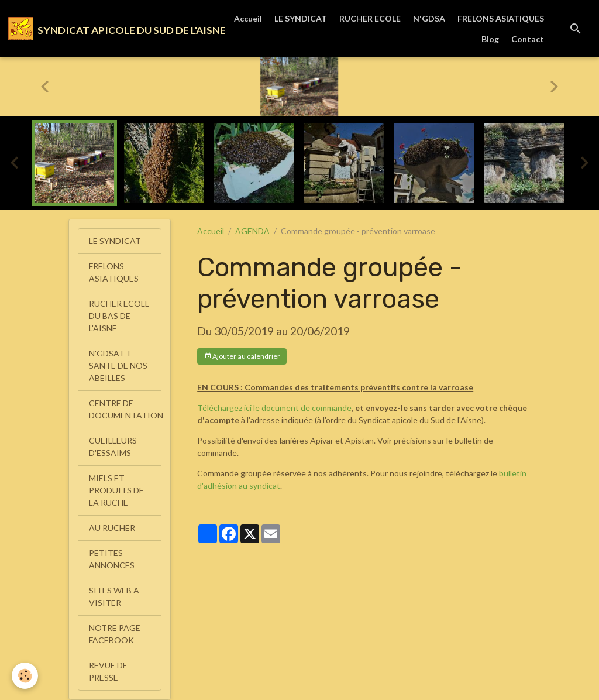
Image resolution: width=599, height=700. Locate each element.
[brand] (104, 29)
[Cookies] (25, 676)
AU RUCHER (112, 528)
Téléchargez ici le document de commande (274, 408)
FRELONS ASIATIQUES (501, 18)
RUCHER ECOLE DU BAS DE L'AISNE (119, 316)
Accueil (248, 18)
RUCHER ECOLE (370, 18)
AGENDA (252, 231)
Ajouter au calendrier (242, 356)
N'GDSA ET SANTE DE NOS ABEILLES (118, 366)
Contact (528, 39)
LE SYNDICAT (301, 18)
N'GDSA (429, 18)
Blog (490, 39)
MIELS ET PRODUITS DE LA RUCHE (116, 490)
